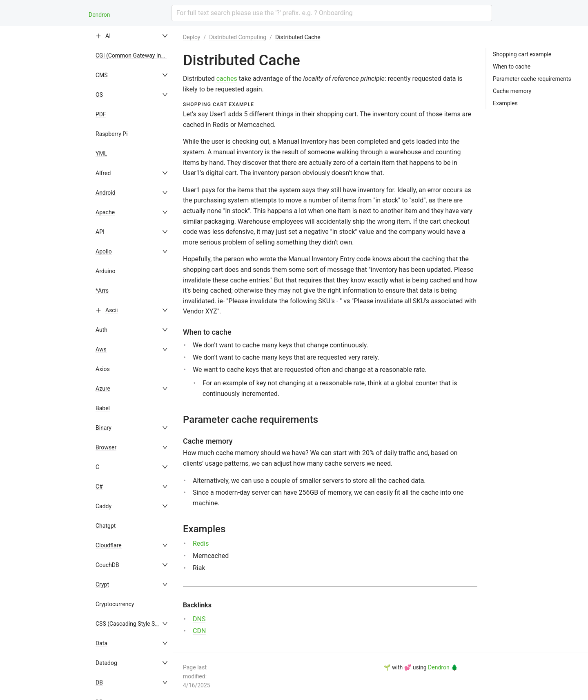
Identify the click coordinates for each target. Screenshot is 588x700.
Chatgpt (106, 526)
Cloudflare (109, 545)
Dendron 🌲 (443, 667)
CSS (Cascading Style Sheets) (133, 624)
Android (106, 193)
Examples (505, 103)
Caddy (104, 506)
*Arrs (102, 291)
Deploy (192, 37)
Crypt (102, 584)
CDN (199, 631)
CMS (102, 75)
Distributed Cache (298, 37)
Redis (201, 543)
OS (99, 95)
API (100, 232)
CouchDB (107, 565)
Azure (103, 389)
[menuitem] (132, 36)
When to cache (512, 67)
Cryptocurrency (115, 604)
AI (108, 36)
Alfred (103, 173)
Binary (104, 428)
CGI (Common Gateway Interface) (138, 56)
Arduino (105, 271)
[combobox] (332, 13)
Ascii (112, 310)
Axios (103, 369)
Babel (103, 408)
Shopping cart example (522, 54)
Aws (101, 349)
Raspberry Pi (112, 134)
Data (101, 643)
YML (101, 153)
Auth (101, 330)
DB (99, 682)
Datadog (106, 663)
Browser (106, 447)
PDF (101, 114)
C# (99, 487)
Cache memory (512, 91)
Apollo (104, 251)
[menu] (132, 363)
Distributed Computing (238, 37)
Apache (105, 212)
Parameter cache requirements (532, 79)
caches (227, 79)
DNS (199, 619)
